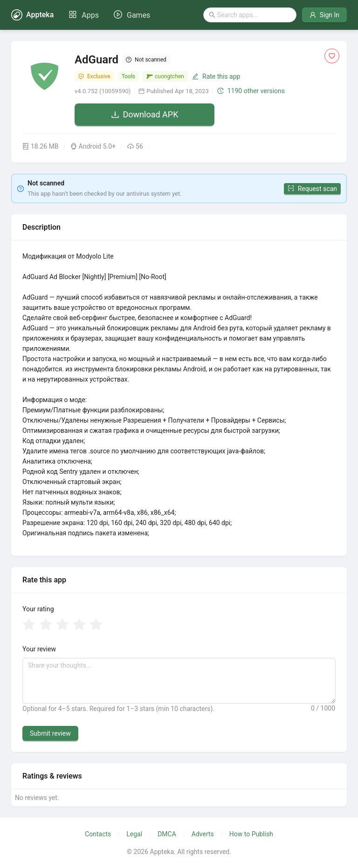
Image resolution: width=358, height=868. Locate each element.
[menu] (109, 15)
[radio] (29, 625)
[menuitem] (84, 15)
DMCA (167, 834)
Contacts (98, 834)
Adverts (203, 834)
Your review (39, 649)
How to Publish (251, 834)
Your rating (38, 609)
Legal (134, 834)
